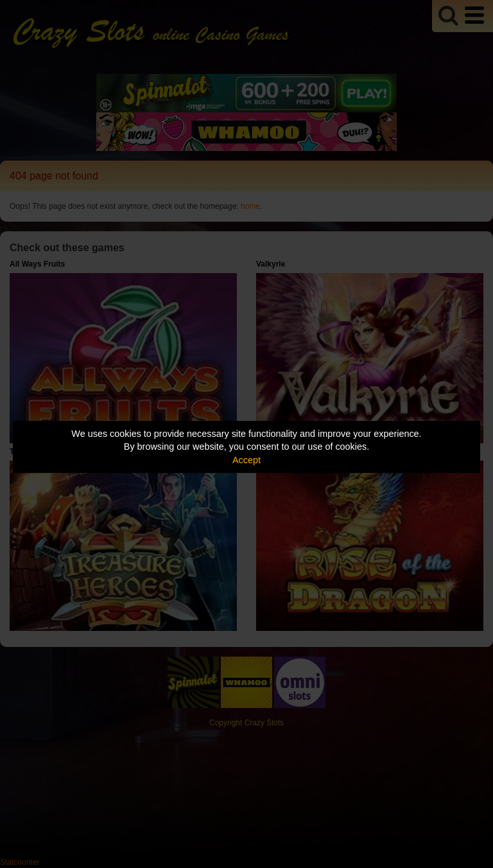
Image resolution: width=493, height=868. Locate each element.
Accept (246, 460)
